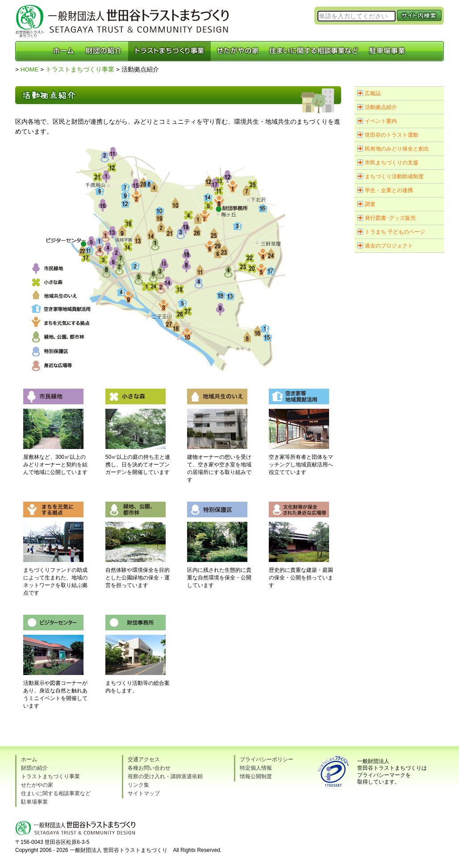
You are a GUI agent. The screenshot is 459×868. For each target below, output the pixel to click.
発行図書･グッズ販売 (390, 218)
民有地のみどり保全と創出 (397, 149)
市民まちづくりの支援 (392, 163)
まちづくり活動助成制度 (394, 176)
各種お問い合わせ (149, 768)
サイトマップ (144, 793)
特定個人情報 (256, 768)
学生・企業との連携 (389, 190)
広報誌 (373, 93)
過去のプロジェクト (389, 246)
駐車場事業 (34, 802)
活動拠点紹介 (381, 107)
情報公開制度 (256, 776)
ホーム (29, 759)
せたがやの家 (37, 785)
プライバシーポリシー (267, 759)
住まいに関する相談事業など (56, 793)
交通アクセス (144, 759)
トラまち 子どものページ (395, 232)
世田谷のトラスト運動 (392, 135)
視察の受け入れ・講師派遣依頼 (165, 776)
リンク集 (138, 785)
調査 (370, 204)
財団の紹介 (34, 768)
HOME (30, 69)
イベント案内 (381, 121)
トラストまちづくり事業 (80, 69)
